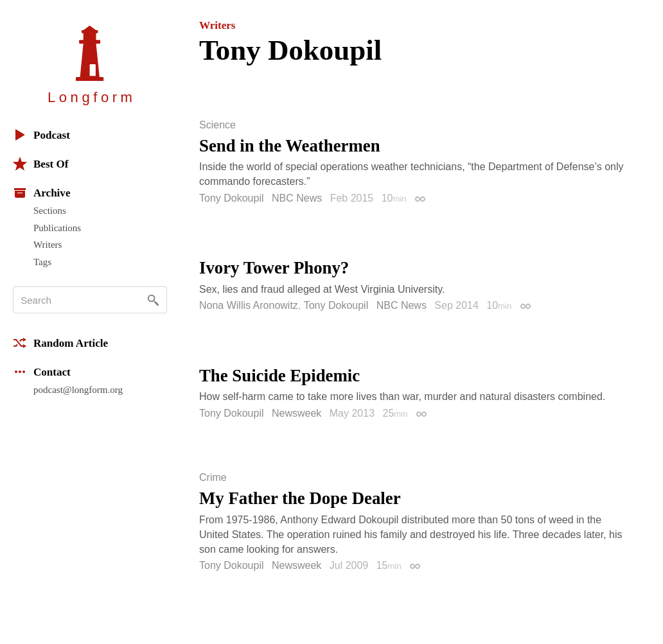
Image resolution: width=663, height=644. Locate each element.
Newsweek (296, 413)
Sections (50, 211)
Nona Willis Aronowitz (249, 305)
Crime (213, 478)
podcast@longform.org (78, 390)
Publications (57, 228)
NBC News (297, 198)
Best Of (40, 164)
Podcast (41, 135)
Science (217, 125)
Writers (48, 245)
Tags (42, 262)
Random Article (60, 343)
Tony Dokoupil (232, 198)
